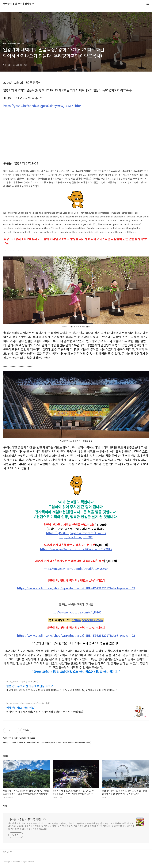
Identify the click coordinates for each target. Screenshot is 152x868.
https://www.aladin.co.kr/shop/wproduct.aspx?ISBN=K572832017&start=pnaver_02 (76, 588)
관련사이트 (7, 852)
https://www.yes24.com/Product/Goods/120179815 (76, 549)
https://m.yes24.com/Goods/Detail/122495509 (76, 569)
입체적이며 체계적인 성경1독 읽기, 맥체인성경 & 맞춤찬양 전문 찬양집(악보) (45, 711)
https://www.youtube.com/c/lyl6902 (76, 612)
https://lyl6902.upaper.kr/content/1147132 (76, 533)
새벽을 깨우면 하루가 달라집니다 (19, 4)
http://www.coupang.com (19, 682)
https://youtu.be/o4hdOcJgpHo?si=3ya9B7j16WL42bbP (42, 106)
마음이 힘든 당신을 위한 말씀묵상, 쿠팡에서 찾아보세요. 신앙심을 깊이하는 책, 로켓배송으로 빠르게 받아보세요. (62, 690)
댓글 (5, 806)
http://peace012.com (87, 620)
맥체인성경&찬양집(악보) (21, 708)
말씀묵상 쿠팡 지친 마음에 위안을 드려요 (30, 686)
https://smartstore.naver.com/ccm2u (25, 703)
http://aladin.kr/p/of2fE (76, 537)
